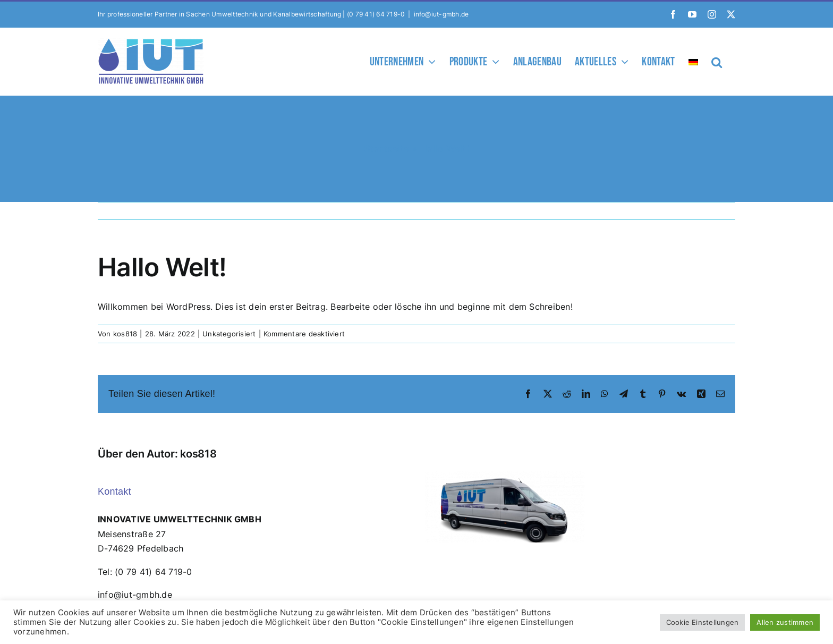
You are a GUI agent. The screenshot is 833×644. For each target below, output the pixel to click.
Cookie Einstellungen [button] (703, 622)
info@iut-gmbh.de (441, 14)
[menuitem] (693, 61)
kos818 (125, 334)
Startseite (386, 149)
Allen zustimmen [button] (785, 622)
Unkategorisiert (229, 334)
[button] (717, 61)
